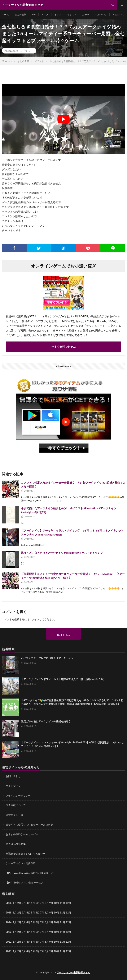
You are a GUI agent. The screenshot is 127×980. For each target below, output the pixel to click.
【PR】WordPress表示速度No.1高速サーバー (31, 873)
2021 (9, 951)
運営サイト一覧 (14, 815)
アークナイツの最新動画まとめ (74, 972)
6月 (38, 913)
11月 (63, 913)
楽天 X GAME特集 (16, 844)
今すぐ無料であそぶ (63, 347)
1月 (15, 903)
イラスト (72, 14)
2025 (9, 913)
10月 (56, 913)
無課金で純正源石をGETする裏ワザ (26, 854)
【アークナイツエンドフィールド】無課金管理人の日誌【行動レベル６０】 (63, 679)
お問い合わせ (13, 776)
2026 (9, 903)
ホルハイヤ (101, 14)
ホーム (5, 14)
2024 (9, 922)
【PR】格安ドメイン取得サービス (25, 883)
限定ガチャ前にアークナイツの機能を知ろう (46, 721)
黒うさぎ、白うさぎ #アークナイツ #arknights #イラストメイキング (62, 553)
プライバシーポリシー (18, 796)
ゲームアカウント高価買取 (21, 863)
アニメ (45, 14)
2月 (19, 903)
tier (34, 14)
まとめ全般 (20, 14)
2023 (9, 932)
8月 (47, 913)
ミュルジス (118, 14)
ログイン (34, 619)
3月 (24, 903)
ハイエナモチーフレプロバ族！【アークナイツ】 (48, 658)
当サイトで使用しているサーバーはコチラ (29, 824)
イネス (58, 14)
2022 (9, 942)
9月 (51, 913)
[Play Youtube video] (63, 119)
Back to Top (64, 635)
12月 (68, 913)
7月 (42, 913)
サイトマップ (13, 786)
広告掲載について (16, 805)
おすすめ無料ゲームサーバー (22, 834)
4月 (28, 903)
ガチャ (86, 14)
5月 (33, 913)
